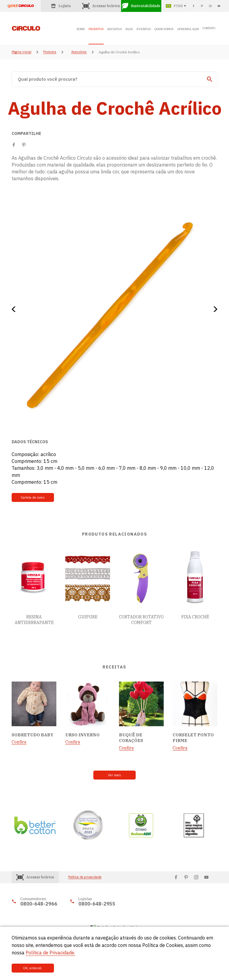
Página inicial (21, 52)
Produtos (50, 52)
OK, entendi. (32, 968)
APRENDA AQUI (188, 29)
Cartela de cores (32, 497)
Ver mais (115, 775)
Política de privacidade (85, 877)
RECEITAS (115, 29)
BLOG (129, 29)
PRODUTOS (96, 29)
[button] (16, 309)
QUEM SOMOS (164, 29)
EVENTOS (144, 29)
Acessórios (79, 52)
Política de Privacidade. (50, 952)
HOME (81, 29)
